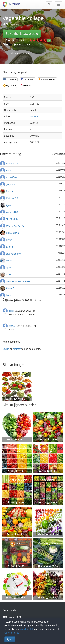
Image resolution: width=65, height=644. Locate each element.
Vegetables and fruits (17, 512)
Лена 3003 (12, 164)
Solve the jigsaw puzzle (22, 34)
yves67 (12, 326)
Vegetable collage (21, 53)
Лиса (9, 170)
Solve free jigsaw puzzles (16, 44)
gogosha (11, 184)
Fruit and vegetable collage (17, 450)
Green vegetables (48, 543)
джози (9, 247)
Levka (9, 261)
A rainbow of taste (48, 575)
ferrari (9, 240)
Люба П (10, 288)
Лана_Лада (12, 233)
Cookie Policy (12, 633)
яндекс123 (12, 212)
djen (8, 268)
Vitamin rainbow (48, 512)
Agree (10, 639)
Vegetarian (17, 543)
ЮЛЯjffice (11, 177)
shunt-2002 (12, 219)
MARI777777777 (15, 226)
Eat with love (17, 417)
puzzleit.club (27, 629)
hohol (9, 295)
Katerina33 (12, 198)
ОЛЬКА (34, 117)
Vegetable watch (17, 575)
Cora (9, 274)
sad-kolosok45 (14, 254)
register (17, 349)
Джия (9, 205)
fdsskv (10, 191)
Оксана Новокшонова (18, 281)
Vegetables (17, 376)
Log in (6, 349)
